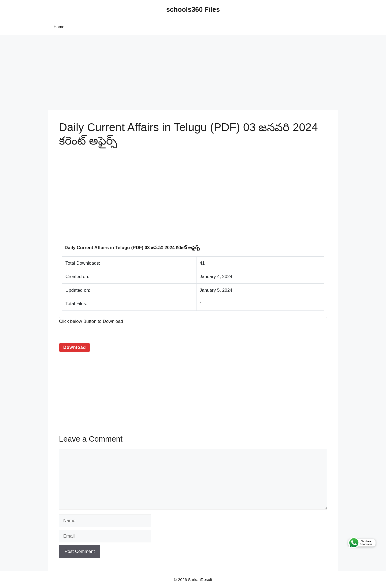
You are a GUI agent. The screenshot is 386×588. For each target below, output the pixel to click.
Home (59, 27)
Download (75, 347)
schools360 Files (193, 9)
